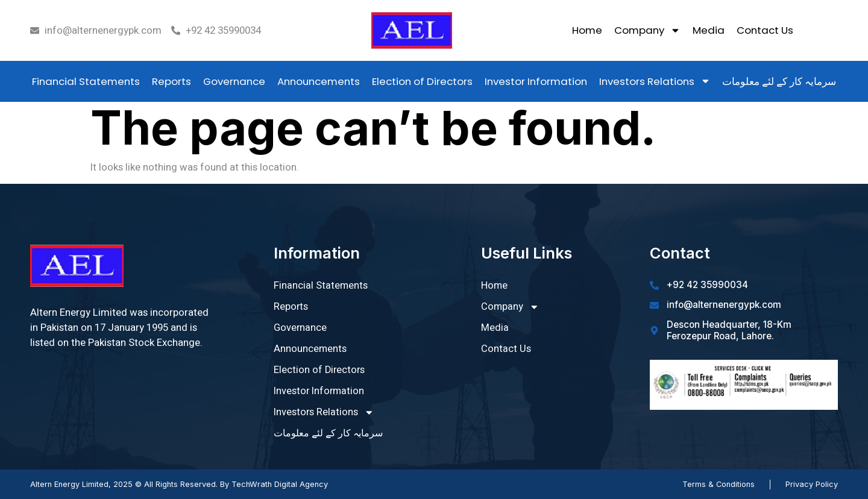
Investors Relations (655, 81)
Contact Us (765, 30)
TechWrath (252, 484)
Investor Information (536, 81)
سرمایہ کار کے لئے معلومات (779, 81)
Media (709, 30)
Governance (234, 81)
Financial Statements (86, 81)
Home (587, 30)
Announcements (319, 81)
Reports (171, 81)
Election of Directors (422, 81)
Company (647, 30)
